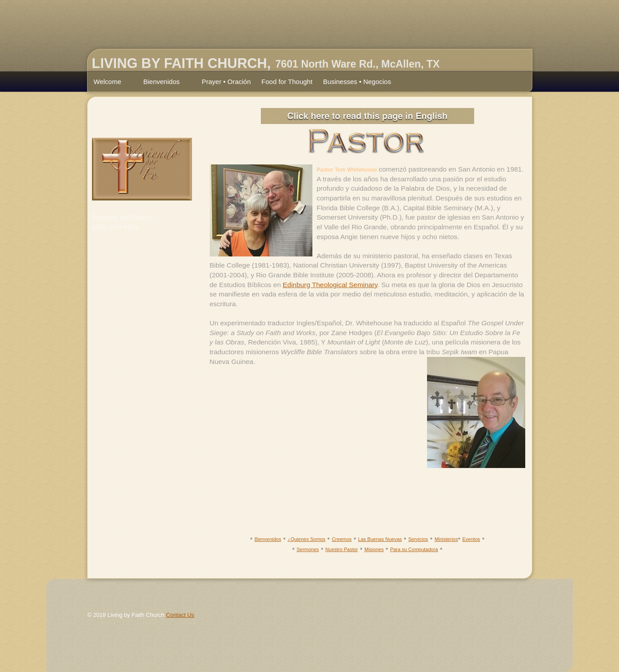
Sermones (308, 549)
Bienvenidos (165, 82)
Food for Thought (287, 82)
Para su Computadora (414, 549)
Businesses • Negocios (357, 82)
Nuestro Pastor (341, 549)
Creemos (342, 539)
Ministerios (446, 539)
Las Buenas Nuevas (380, 539)
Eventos (471, 539)
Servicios (418, 539)
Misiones (374, 549)
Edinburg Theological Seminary (330, 285)
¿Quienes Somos (306, 539)
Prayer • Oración (226, 82)
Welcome (111, 82)
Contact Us (180, 615)
